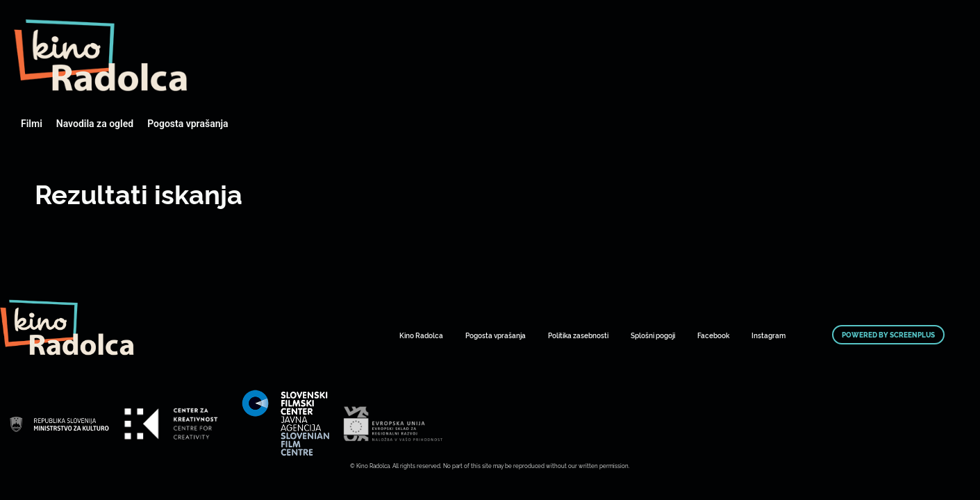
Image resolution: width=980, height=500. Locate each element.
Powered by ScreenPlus (888, 335)
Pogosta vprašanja (188, 124)
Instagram (769, 335)
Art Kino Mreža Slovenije (101, 56)
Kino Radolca (421, 335)
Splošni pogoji (653, 335)
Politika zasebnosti (578, 335)
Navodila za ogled (95, 124)
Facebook (713, 335)
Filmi (32, 124)
